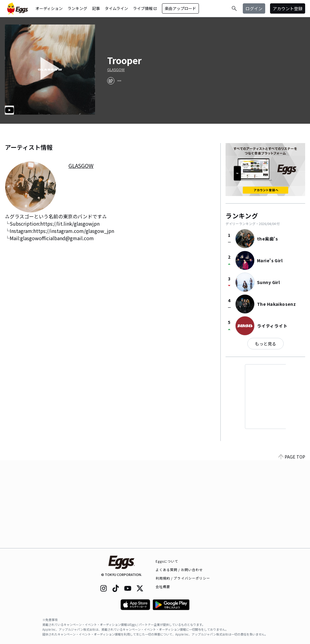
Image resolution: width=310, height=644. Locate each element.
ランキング (77, 8)
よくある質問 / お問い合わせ (179, 570)
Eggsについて (167, 561)
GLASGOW (116, 70)
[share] (111, 81)
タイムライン (116, 8)
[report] (119, 81)
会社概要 (163, 587)
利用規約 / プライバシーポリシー (183, 578)
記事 (96, 8)
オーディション (49, 8)
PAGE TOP (292, 544)
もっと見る (265, 344)
